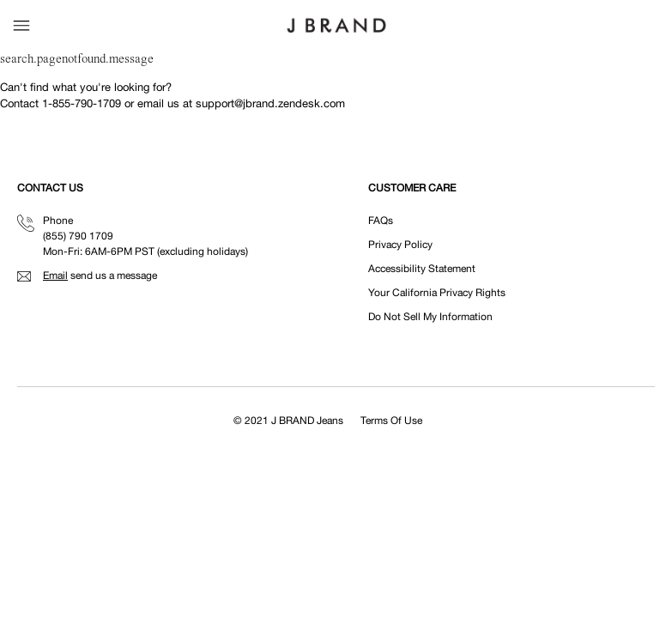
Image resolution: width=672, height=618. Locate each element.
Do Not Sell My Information (430, 317)
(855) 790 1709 (78, 236)
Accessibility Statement (422, 269)
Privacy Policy (400, 245)
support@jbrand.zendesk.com (270, 103)
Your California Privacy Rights (437, 293)
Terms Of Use (391, 421)
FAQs (381, 221)
